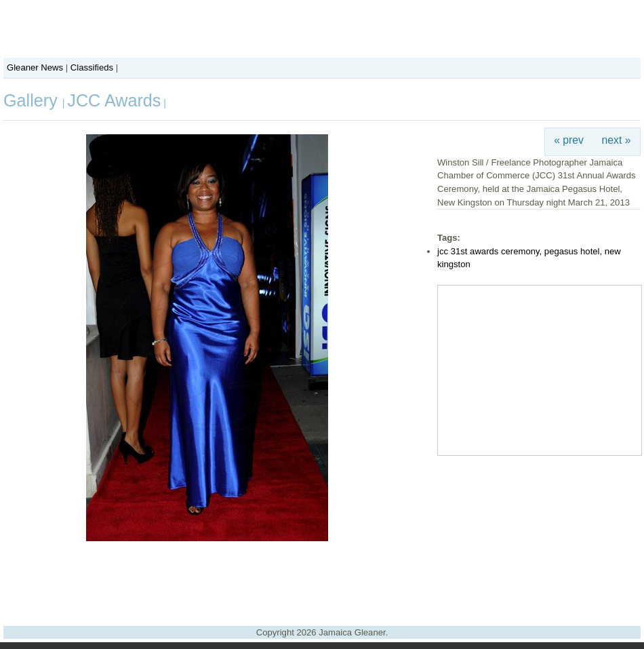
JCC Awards (114, 100)
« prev (569, 140)
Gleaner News (35, 67)
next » (617, 140)
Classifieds (92, 67)
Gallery (33, 100)
